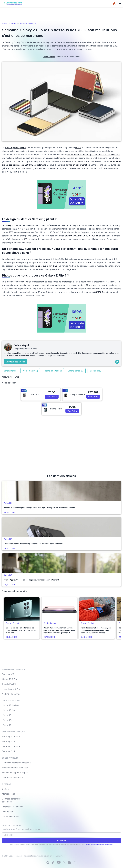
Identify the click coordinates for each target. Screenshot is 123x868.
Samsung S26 (8, 741)
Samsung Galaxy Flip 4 (16, 148)
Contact (6, 789)
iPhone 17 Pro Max (11, 705)
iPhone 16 (6, 725)
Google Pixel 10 (9, 684)
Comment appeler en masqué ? (16, 763)
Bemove (59, 856)
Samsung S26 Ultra (11, 736)
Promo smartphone (53, 371)
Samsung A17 (8, 674)
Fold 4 (78, 148)
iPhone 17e (7, 720)
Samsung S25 (8, 751)
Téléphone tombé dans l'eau (15, 768)
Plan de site (7, 812)
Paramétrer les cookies (13, 807)
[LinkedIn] (117, 362)
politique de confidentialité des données (100, 845)
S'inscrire (61, 841)
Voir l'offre (52, 397)
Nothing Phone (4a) (11, 694)
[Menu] (120, 3)
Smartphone (13, 23)
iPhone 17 (6, 715)
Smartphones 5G (76, 371)
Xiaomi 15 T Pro (9, 679)
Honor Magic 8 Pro (11, 689)
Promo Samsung (30, 371)
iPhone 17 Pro (8, 710)
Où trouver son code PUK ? (15, 777)
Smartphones (10, 371)
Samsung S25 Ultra (11, 746)
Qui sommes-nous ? (11, 817)
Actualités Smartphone (28, 23)
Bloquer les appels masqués (15, 773)
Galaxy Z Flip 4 (12, 225)
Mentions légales (10, 794)
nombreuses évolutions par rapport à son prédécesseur (94, 154)
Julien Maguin (49, 57)
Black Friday (95, 371)
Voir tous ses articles (16, 362)
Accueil (5, 23)
